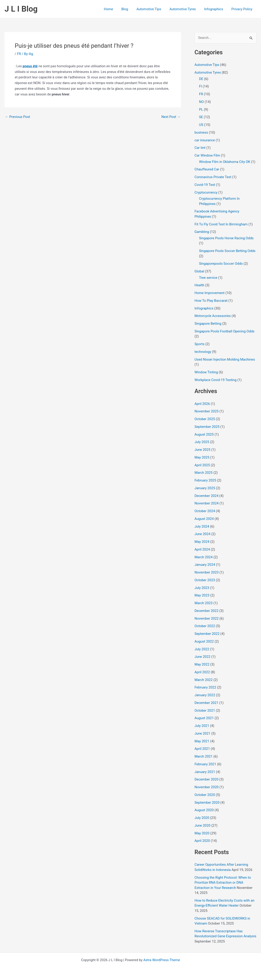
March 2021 (204, 756)
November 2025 (207, 411)
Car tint (200, 148)
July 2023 (202, 588)
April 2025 (202, 465)
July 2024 (202, 526)
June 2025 (202, 450)
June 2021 (202, 733)
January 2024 (205, 565)
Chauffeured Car (207, 169)
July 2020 (202, 818)
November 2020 (207, 787)
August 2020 (204, 810)
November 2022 (207, 618)
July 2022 (202, 649)
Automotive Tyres (186, 9)
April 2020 (202, 841)
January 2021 (205, 772)
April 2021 (202, 749)
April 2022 (202, 672)
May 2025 (202, 457)
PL (201, 110)
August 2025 (204, 434)
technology (203, 352)
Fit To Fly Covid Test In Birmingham (221, 224)
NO (201, 102)
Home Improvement (210, 293)
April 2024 (202, 549)
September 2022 (207, 634)
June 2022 (202, 657)
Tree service (208, 278)
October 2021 (205, 711)
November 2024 (207, 503)
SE (201, 117)
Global (199, 271)
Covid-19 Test (205, 185)
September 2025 (207, 427)
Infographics (216, 9)
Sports (200, 344)
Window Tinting (206, 372)
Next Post (171, 117)
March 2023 (204, 603)
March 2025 (204, 473)
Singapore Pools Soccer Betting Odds (227, 251)
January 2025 (205, 488)
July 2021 (202, 726)
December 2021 (207, 703)
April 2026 (202, 404)
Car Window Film (207, 155)
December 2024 (207, 496)
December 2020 (207, 779)
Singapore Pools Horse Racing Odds (226, 238)
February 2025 (205, 480)
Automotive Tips (154, 9)
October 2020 (205, 795)
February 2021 (205, 764)
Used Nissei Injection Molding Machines (225, 359)
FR (19, 54)
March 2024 (204, 557)
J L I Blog (21, 9)
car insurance (205, 140)
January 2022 (205, 695)
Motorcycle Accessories (213, 316)
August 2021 (204, 718)
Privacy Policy (243, 9)
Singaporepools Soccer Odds (221, 264)
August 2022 (204, 641)
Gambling (202, 232)
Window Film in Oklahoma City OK (225, 162)
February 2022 (205, 687)
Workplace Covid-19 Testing (216, 380)
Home (117, 9)
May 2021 (202, 741)
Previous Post (18, 117)
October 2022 (205, 626)
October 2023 (205, 580)
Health (200, 285)
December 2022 (207, 611)
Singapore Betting (208, 324)
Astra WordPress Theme (162, 960)
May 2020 (202, 833)
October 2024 (205, 511)
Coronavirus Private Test (213, 177)
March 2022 (204, 680)
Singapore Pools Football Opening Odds (224, 331)
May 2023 (202, 595)
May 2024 (202, 542)
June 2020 (202, 825)
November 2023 (207, 572)
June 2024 (202, 534)
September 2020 (207, 803)
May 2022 (202, 664)
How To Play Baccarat (211, 301)
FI (200, 86)
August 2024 (204, 519)
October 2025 (205, 419)
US (201, 125)
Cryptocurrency (206, 192)
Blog (132, 9)
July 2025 (202, 442)
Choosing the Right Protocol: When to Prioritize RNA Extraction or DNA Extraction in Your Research (223, 883)
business (201, 132)
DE (201, 79)
